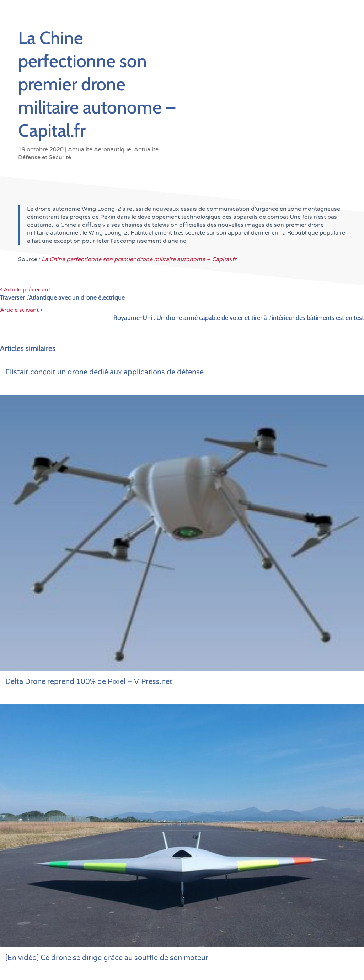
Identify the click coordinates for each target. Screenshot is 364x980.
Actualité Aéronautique (100, 149)
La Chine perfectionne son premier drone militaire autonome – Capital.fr (139, 259)
